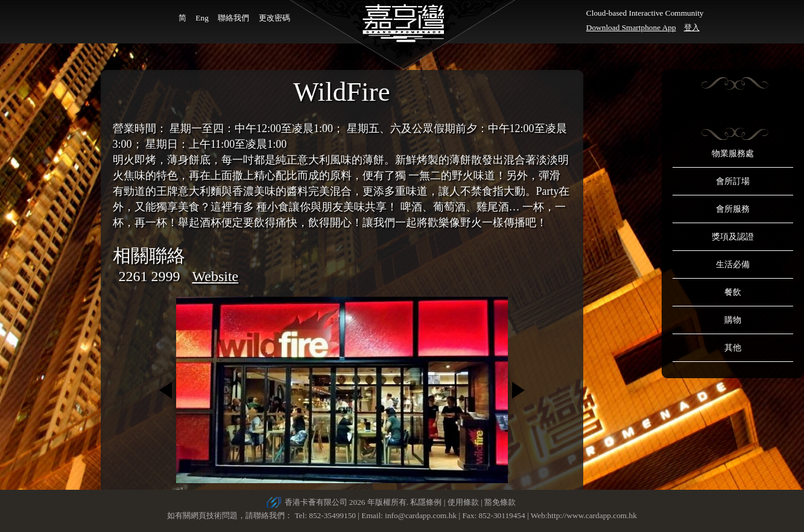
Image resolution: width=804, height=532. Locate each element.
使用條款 (463, 502)
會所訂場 (733, 181)
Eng (202, 18)
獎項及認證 (733, 237)
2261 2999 (150, 276)
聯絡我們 (233, 18)
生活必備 (733, 264)
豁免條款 (500, 502)
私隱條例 (426, 502)
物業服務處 (733, 154)
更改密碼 (274, 18)
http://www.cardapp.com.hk (592, 515)
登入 (692, 27)
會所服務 (733, 209)
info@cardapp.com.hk (422, 515)
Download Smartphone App (631, 27)
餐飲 (733, 292)
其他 (733, 348)
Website (216, 276)
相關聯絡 (149, 255)
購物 (733, 320)
